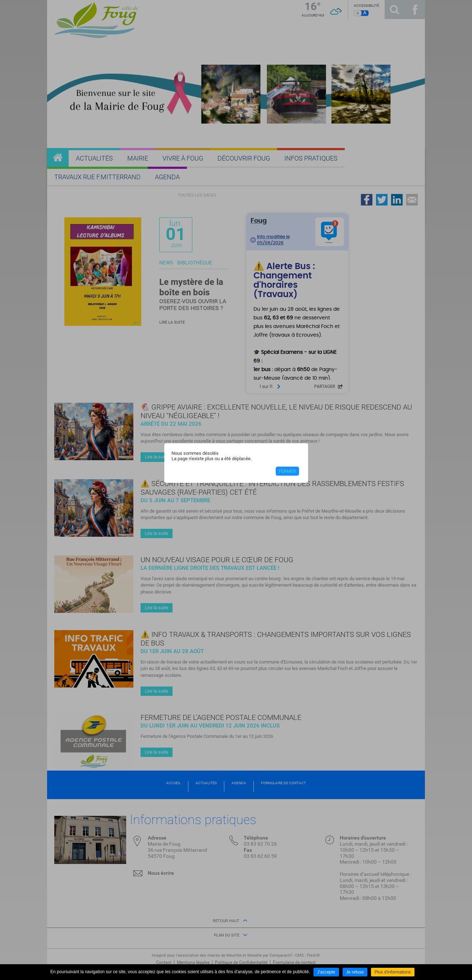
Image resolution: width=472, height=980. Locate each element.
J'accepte (326, 972)
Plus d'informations (393, 972)
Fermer (287, 471)
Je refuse (355, 972)
